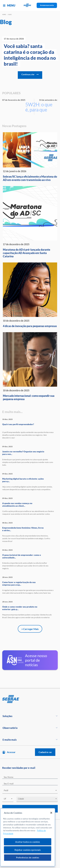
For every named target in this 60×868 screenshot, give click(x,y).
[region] (28, 837)
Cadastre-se (45, 752)
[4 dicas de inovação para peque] (30, 295)
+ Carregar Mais (30, 629)
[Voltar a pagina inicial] (30, 5)
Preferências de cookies (28, 858)
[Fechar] (51, 813)
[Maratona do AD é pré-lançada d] (30, 222)
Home (4, 15)
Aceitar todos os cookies (28, 842)
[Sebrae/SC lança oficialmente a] (30, 157)
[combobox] (30, 791)
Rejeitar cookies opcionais (28, 850)
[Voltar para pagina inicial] (30, 699)
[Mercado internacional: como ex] (30, 366)
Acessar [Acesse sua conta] (11, 752)
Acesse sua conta (47, 5)
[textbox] (32, 790)
